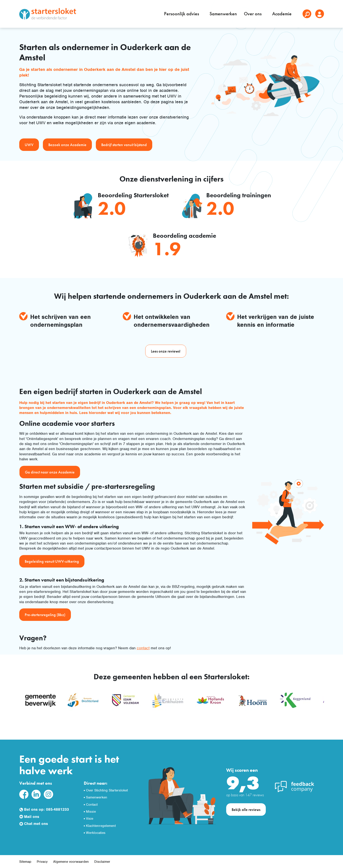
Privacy (42, 862)
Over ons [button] (253, 14)
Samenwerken (223, 14)
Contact (92, 805)
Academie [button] (282, 14)
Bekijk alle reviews (246, 809)
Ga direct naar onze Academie (50, 472)
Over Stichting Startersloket (107, 790)
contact (143, 648)
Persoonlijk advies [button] (182, 14)
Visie (90, 819)
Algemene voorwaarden (71, 862)
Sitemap (25, 862)
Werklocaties (96, 833)
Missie (91, 812)
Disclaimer (102, 862)
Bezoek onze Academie (67, 145)
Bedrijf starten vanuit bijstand (124, 145)
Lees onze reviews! (166, 351)
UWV (29, 145)
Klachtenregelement (101, 826)
